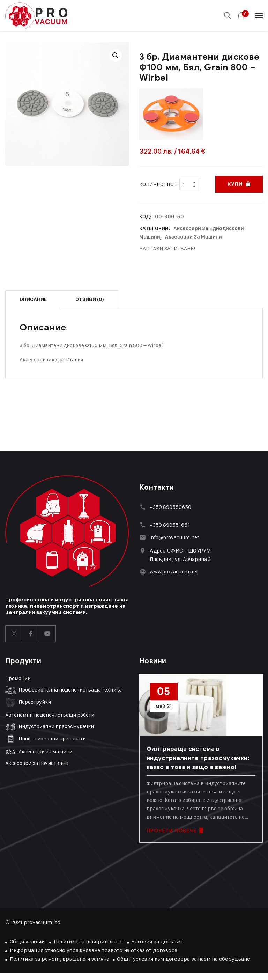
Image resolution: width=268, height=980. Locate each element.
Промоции (18, 678)
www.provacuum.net (174, 572)
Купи (235, 184)
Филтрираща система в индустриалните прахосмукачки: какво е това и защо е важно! (198, 758)
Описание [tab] (33, 299)
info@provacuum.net (174, 537)
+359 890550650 (170, 507)
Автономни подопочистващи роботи (50, 715)
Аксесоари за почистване (37, 763)
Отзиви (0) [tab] (90, 299)
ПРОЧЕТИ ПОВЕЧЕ (175, 831)
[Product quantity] (190, 184)
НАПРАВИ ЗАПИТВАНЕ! (167, 248)
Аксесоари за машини (193, 237)
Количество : (158, 184)
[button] (116, 56)
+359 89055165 (169, 525)
